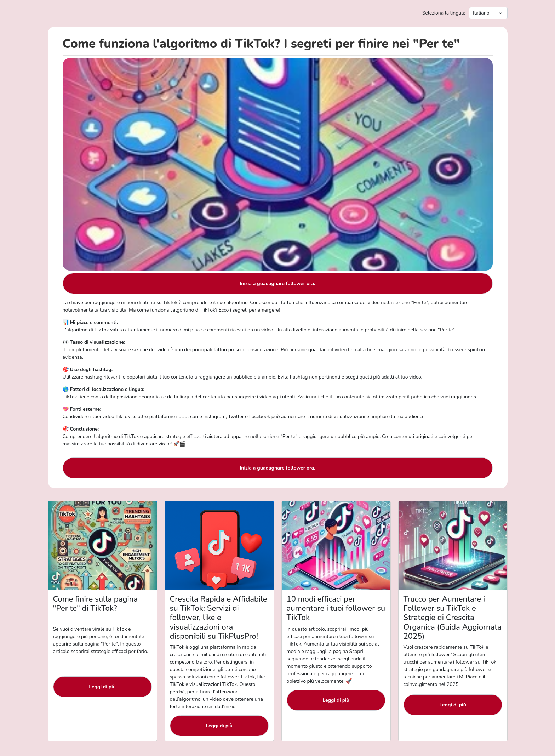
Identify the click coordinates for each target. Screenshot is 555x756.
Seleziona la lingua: (444, 13)
